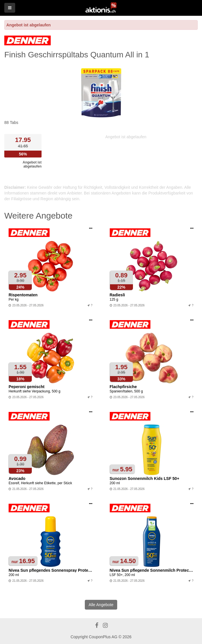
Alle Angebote (101, 605)
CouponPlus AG (103, 637)
